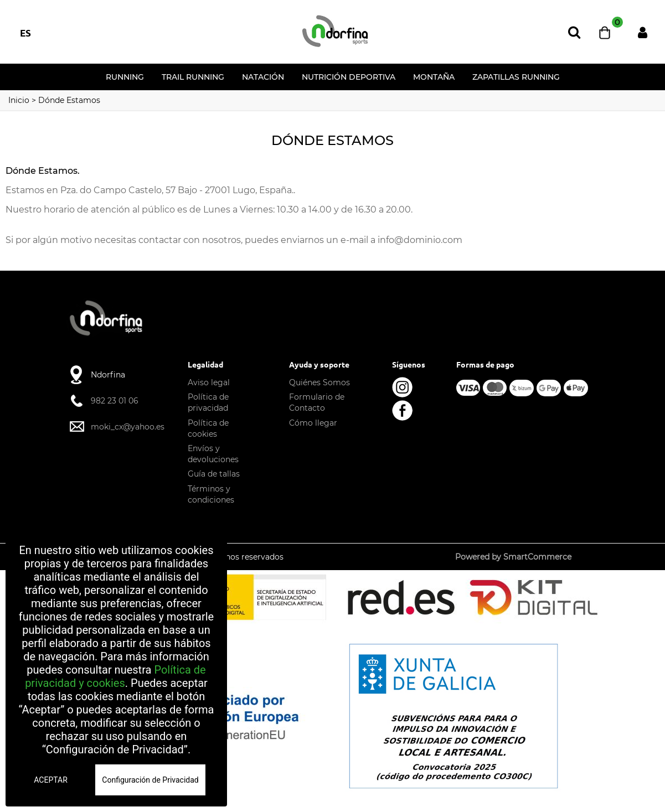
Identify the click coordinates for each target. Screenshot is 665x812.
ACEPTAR (51, 780)
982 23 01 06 (115, 401)
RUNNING (125, 77)
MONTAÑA (434, 77)
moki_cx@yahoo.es (128, 427)
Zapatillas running (516, 77)
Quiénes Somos (319, 382)
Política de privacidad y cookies (115, 676)
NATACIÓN (263, 77)
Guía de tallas (214, 474)
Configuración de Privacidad (150, 780)
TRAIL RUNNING (193, 77)
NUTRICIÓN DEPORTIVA (349, 77)
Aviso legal (209, 382)
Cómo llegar (313, 423)
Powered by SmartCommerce (513, 557)
